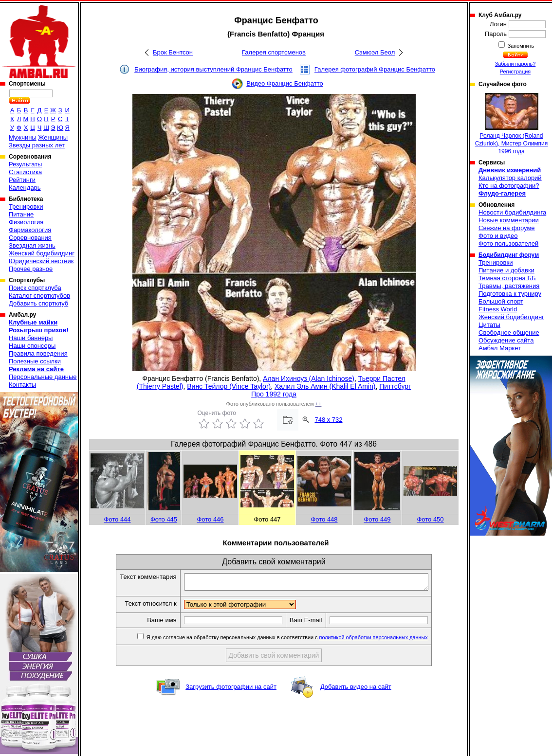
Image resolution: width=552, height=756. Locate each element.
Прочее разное (31, 269)
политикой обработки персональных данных (388, 640)
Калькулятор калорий (510, 178)
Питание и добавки (506, 270)
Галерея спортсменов (274, 52)
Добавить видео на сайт (356, 690)
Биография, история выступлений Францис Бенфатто (213, 69)
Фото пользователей (508, 243)
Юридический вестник (41, 261)
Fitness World (498, 309)
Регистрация (515, 72)
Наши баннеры (31, 338)
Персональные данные (43, 377)
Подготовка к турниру (510, 294)
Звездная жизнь (32, 245)
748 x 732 (328, 420)
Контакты (22, 385)
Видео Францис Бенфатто (285, 83)
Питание (21, 214)
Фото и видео (498, 236)
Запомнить (520, 46)
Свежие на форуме (507, 228)
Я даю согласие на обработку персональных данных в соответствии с (301, 640)
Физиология (26, 222)
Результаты (25, 164)
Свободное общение (509, 333)
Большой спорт (501, 301)
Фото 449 (377, 519)
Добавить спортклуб (38, 303)
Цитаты (489, 325)
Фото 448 (324, 519)
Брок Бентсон (173, 52)
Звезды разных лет (37, 145)
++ (319, 404)
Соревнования (30, 238)
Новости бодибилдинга (512, 212)
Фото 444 (117, 519)
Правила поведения (38, 353)
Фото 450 (430, 519)
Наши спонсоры (32, 346)
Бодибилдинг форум (509, 255)
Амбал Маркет (500, 348)
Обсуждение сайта (506, 340)
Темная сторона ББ (507, 278)
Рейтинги (22, 180)
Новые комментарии (509, 220)
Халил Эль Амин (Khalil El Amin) (325, 386)
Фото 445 (164, 519)
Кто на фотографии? (509, 186)
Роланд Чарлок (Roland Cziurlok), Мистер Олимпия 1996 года (512, 124)
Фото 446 (210, 519)
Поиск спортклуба (35, 288)
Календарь (25, 188)
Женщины (53, 137)
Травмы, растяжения (509, 286)
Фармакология (30, 230)
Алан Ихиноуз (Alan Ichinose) (309, 378)
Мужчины (23, 137)
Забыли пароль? (515, 64)
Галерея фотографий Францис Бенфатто (375, 69)
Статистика (25, 172)
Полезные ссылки (35, 361)
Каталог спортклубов (39, 296)
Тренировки (26, 207)
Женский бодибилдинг (42, 253)
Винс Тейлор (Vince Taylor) (229, 386)
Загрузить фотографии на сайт (231, 690)
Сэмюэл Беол (375, 52)
